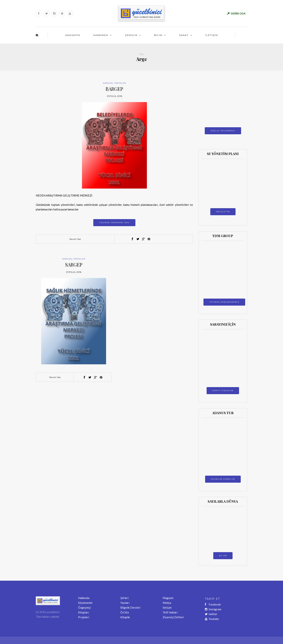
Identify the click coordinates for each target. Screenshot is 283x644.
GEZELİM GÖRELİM (223, 479)
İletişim (167, 608)
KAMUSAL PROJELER (114, 83)
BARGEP (114, 89)
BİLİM (158, 35)
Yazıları (125, 603)
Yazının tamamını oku (114, 223)
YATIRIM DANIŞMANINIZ (224, 302)
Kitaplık (125, 617)
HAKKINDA (101, 35)
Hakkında (84, 598)
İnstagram (213, 609)
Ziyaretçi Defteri (173, 617)
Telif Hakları (170, 612)
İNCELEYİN (223, 212)
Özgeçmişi (84, 608)
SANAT (184, 35)
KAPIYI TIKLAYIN (223, 391)
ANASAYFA (73, 35)
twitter (211, 614)
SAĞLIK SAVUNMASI (223, 131)
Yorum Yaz (75, 239)
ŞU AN (223, 556)
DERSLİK (131, 35)
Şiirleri (124, 598)
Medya (167, 603)
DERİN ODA (238, 13)
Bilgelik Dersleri (130, 608)
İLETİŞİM (212, 35)
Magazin (168, 598)
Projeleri (84, 617)
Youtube (212, 619)
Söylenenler (85, 603)
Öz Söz (125, 612)
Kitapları (83, 612)
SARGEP (74, 265)
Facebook (213, 604)
